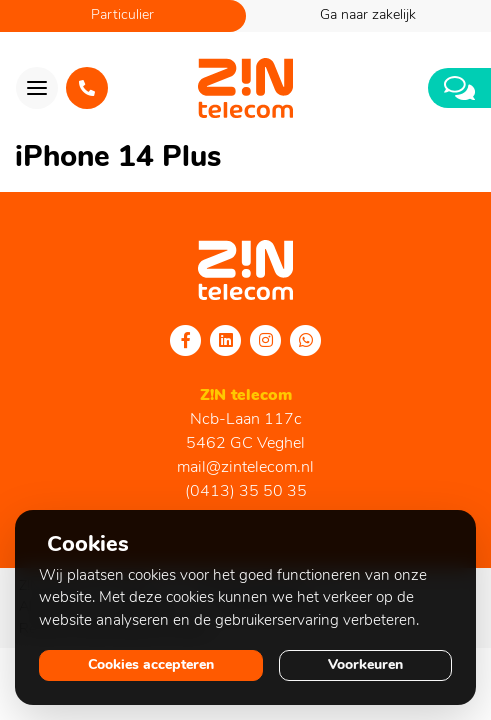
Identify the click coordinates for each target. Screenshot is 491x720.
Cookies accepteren (151, 665)
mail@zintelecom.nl (245, 468)
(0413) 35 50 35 (246, 492)
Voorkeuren (365, 665)
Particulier (122, 15)
